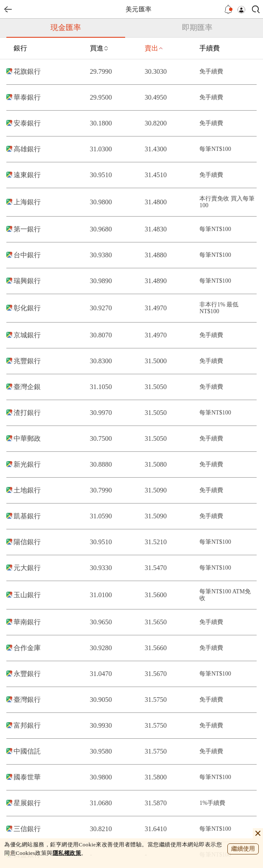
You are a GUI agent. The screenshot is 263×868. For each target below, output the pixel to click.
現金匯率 (66, 28)
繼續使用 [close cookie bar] (243, 849)
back (8, 9)
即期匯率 (197, 28)
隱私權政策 (67, 853)
